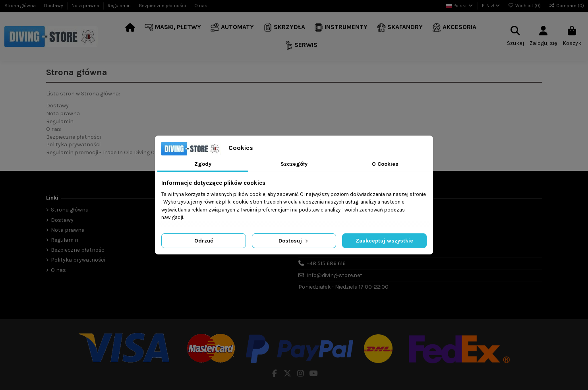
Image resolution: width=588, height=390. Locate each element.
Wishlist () (525, 6)
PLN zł (491, 6)
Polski (460, 6)
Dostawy (54, 6)
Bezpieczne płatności (163, 6)
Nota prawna (86, 6)
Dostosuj (294, 241)
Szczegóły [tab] (294, 164)
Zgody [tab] (203, 164)
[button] (173, 28)
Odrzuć (204, 241)
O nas (201, 6)
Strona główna (21, 6)
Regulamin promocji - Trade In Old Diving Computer (112, 152)
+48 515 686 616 (326, 263)
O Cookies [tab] (385, 164)
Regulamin (120, 6)
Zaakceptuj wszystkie (384, 241)
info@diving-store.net (335, 275)
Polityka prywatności (73, 145)
